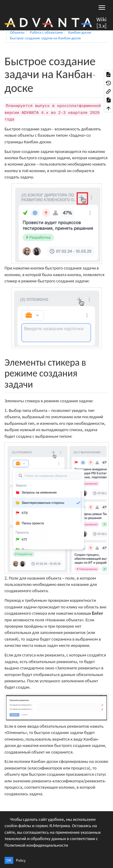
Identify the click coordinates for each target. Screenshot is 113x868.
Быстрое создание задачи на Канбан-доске (46, 38)
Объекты (17, 32)
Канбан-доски (80, 32)
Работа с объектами (46, 32)
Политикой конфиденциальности (36, 845)
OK (9, 860)
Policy (21, 860)
